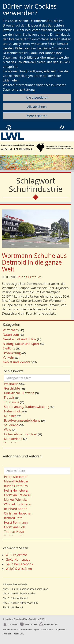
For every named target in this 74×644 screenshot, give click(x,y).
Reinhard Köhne (16, 509)
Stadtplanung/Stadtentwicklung (27, 407)
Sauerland (11, 425)
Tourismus (12, 402)
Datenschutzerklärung (19, 89)
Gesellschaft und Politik (20, 339)
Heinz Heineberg (16, 490)
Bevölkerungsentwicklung (22, 420)
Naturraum (11, 335)
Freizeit (9, 398)
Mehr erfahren (37, 116)
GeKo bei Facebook (19, 564)
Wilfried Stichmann (18, 504)
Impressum (61, 630)
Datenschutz (47, 630)
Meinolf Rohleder (16, 481)
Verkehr (9, 357)
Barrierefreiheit (9, 630)
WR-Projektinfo (16, 555)
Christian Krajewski (18, 495)
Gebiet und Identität (17, 362)
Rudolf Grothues (30, 277)
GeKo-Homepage (18, 559)
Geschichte (12, 388)
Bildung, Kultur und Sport (21, 344)
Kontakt (7, 634)
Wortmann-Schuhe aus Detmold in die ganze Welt (34, 262)
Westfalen (11, 384)
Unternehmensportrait (20, 434)
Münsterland (13, 439)
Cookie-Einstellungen (29, 630)
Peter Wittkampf (16, 477)
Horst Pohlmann (16, 522)
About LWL (19, 634)
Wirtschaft (10, 330)
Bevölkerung (12, 353)
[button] (6, 162)
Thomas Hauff (14, 532)
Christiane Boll (14, 527)
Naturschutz (13, 411)
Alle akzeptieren (37, 97)
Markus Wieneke (16, 500)
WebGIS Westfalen (19, 569)
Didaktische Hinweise (19, 393)
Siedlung (9, 348)
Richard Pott (13, 518)
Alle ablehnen (37, 107)
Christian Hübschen (18, 513)
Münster (10, 416)
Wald (8, 430)
